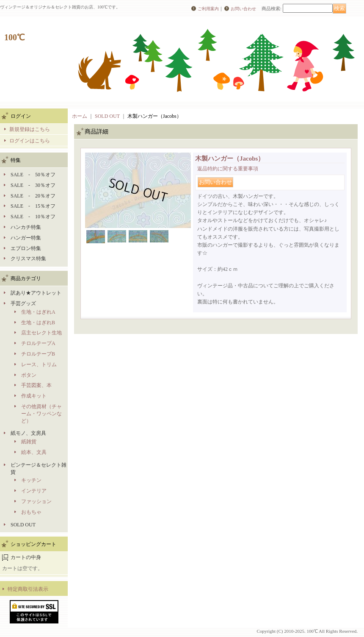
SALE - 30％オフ (33, 185)
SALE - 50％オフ (33, 175)
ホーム (80, 116)
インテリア (34, 491)
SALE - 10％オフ (33, 217)
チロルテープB (38, 354)
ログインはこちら (30, 141)
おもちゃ (31, 512)
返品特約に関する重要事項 (228, 169)
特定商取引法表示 (28, 589)
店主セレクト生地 (41, 333)
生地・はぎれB (38, 323)
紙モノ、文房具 (28, 433)
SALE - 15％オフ (33, 206)
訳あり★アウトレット (36, 293)
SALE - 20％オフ (33, 196)
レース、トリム (39, 364)
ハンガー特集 (26, 238)
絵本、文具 (34, 452)
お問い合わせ (243, 9)
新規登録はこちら (30, 129)
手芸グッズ (23, 303)
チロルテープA (38, 343)
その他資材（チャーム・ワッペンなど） (41, 414)
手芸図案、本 (36, 385)
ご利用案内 (208, 9)
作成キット (34, 396)
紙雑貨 (29, 442)
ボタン (29, 375)
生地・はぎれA (38, 312)
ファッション (36, 501)
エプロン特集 (26, 248)
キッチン (31, 480)
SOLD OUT (23, 525)
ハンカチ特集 (26, 227)
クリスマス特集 (28, 259)
